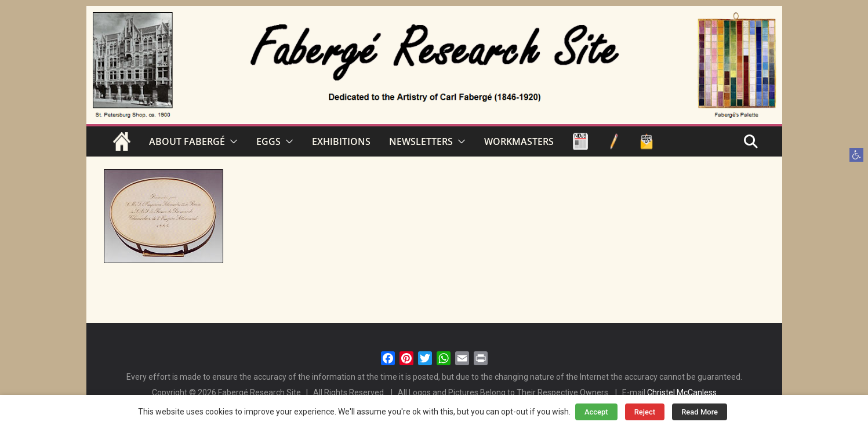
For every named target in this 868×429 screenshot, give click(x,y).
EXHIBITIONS (341, 141)
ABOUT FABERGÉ (187, 141)
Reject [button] (645, 412)
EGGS (268, 141)
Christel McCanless (682, 392)
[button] (856, 155)
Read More (700, 412)
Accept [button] (596, 412)
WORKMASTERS (519, 141)
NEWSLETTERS (421, 141)
